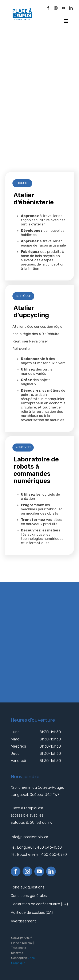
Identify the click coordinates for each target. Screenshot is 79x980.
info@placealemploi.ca (30, 837)
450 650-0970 (54, 855)
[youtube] (63, 8)
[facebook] (48, 8)
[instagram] (56, 8)
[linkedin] (71, 8)
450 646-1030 (49, 847)
